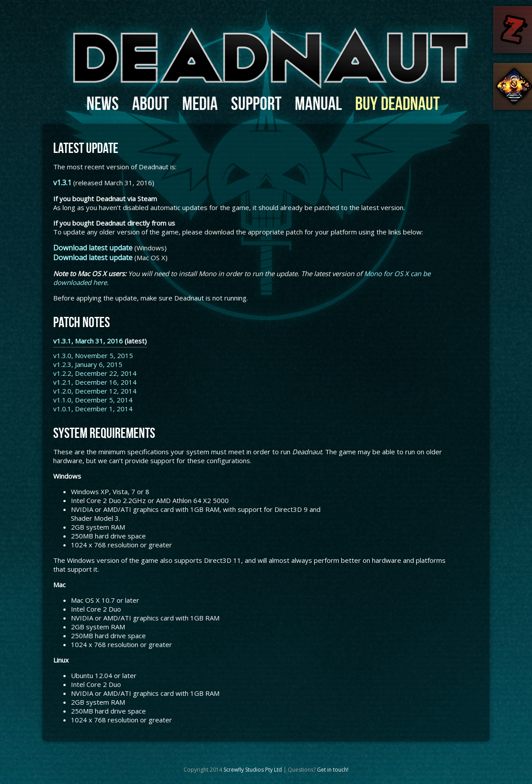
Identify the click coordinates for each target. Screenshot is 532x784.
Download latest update (93, 248)
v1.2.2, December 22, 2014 (95, 373)
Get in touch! (333, 770)
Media (200, 103)
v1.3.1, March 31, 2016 (88, 341)
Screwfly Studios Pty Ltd (253, 770)
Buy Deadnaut (397, 103)
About (151, 103)
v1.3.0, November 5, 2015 (93, 355)
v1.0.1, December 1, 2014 (93, 409)
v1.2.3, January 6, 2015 (88, 364)
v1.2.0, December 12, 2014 (95, 391)
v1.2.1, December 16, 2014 (95, 382)
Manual (318, 103)
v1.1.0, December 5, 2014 (93, 400)
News (103, 103)
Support (256, 103)
